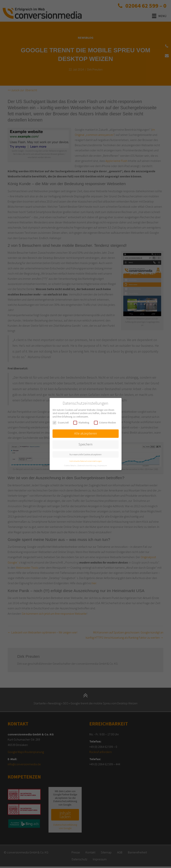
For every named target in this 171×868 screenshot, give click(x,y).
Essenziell (61, 423)
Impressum (102, 466)
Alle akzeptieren (85, 433)
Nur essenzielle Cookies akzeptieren (85, 454)
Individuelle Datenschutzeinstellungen (86, 461)
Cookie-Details (70, 466)
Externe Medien (105, 423)
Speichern (85, 444)
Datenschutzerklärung (87, 466)
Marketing (81, 423)
